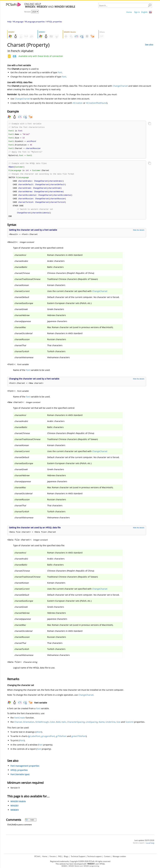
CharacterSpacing (76, 726)
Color (52, 726)
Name (102, 726)
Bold (58, 726)
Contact (107, 856)
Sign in (137, 12)
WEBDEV (15, 814)
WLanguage (18, 22)
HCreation (78, 103)
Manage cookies (119, 856)
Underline (111, 726)
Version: (28, 12)
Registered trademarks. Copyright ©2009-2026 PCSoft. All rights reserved (80, 861)
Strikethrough (42, 726)
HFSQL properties (54, 22)
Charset (18, 726)
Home (129, 12)
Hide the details (139, 234)
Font (60, 72)
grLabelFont (34, 740)
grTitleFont (61, 740)
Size (118, 726)
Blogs (66, 856)
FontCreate (20, 721)
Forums (53, 856)
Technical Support (78, 856)
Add (29, 824)
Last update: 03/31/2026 (144, 844)
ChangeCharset (120, 86)
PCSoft (37, 856)
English (144, 12)
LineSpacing (92, 726)
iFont (22, 744)
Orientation (29, 726)
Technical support (94, 856)
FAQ (60, 856)
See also (149, 45)
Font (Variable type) (20, 778)
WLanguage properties (35, 22)
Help (9, 22)
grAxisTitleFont (79, 740)
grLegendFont (48, 740)
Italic (64, 726)
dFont (39, 736)
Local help (150, 847)
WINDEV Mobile (18, 805)
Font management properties (25, 770)
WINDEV (14, 809)
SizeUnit (129, 726)
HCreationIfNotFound (96, 103)
